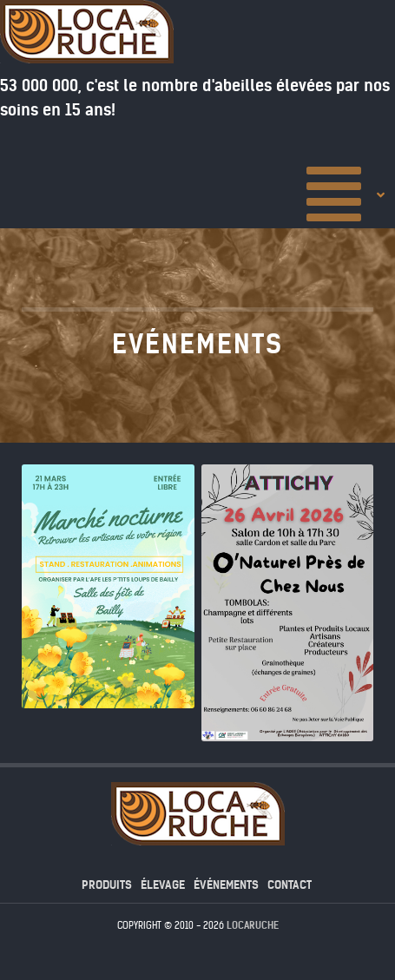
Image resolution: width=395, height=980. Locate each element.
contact (290, 885)
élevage (163, 885)
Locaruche (253, 925)
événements (226, 885)
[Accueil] (347, 194)
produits (107, 885)
